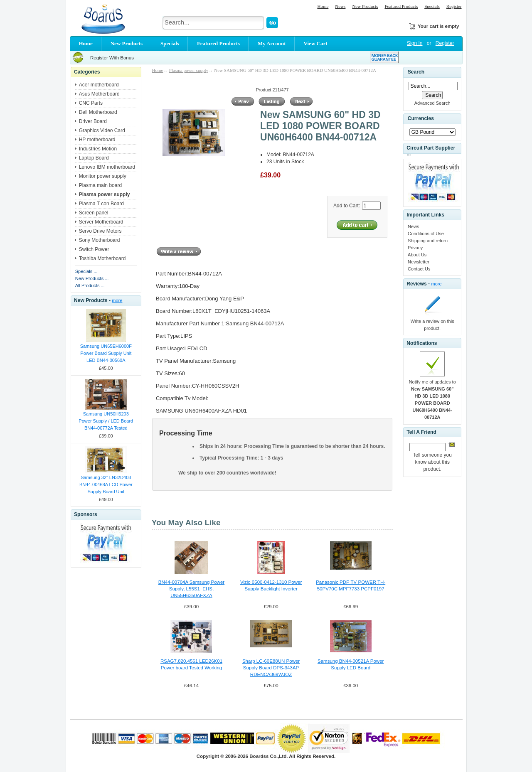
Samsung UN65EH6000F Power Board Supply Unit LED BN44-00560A (106, 353)
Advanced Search (432, 103)
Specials (432, 6)
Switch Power (94, 249)
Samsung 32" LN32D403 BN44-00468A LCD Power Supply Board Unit (106, 484)
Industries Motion (98, 149)
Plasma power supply (189, 70)
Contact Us (419, 269)
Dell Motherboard (98, 112)
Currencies (421, 119)
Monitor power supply (103, 176)
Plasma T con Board (101, 204)
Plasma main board (100, 185)
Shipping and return (428, 241)
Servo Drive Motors (100, 231)
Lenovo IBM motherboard (107, 167)
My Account (272, 43)
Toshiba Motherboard (102, 258)
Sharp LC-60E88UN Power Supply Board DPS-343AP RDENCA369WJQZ (271, 668)
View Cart (316, 43)
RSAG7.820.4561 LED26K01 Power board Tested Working (191, 664)
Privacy (415, 248)
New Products (365, 6)
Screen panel (94, 213)
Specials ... (86, 271)
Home (323, 6)
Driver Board (93, 121)
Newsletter (419, 262)
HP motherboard (97, 140)
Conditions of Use (426, 234)
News (340, 6)
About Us (417, 255)
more (117, 300)
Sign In (415, 43)
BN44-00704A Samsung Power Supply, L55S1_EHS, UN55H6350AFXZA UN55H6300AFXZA (191, 589)
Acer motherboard (99, 85)
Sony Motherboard (100, 240)
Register (454, 6)
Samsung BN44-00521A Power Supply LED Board (351, 664)
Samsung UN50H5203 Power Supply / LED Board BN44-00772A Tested (106, 421)
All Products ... (90, 285)
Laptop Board (94, 158)
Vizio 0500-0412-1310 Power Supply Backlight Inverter (271, 585)
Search (416, 72)
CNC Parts (91, 103)
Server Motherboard (101, 222)
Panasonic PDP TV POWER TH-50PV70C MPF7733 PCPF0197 (351, 585)
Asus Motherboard (99, 94)
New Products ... (92, 278)
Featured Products (401, 6)
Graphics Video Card (102, 130)
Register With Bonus (112, 58)
